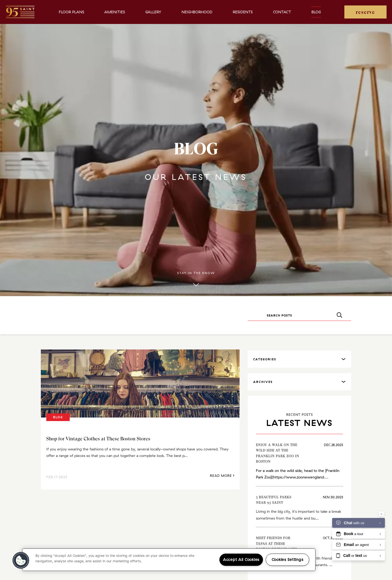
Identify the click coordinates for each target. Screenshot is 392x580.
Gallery (153, 12)
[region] (169, 560)
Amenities (115, 12)
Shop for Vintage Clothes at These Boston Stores (98, 439)
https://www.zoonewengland (298, 477)
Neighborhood (197, 12)
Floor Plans (71, 12)
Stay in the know (196, 280)
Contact (282, 12)
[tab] (299, 359)
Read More (222, 476)
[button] (21, 560)
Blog (316, 12)
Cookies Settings (288, 560)
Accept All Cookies (241, 560)
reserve (365, 12)
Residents (243, 12)
